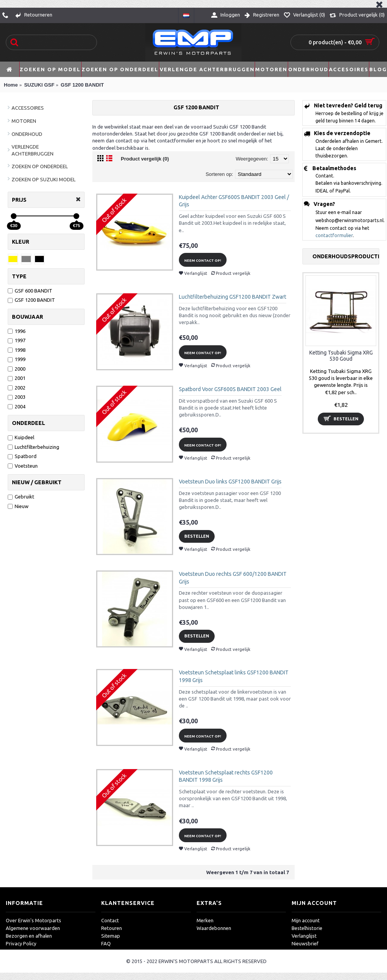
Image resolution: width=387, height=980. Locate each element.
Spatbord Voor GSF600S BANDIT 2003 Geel (230, 389)
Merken (205, 920)
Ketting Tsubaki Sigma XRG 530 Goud (341, 355)
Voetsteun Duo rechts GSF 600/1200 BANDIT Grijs (233, 578)
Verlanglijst (304, 936)
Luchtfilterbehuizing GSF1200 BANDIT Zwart (233, 297)
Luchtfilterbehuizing (33, 447)
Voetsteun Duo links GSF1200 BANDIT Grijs (230, 482)
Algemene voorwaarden (33, 928)
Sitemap (111, 936)
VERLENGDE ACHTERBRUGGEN (33, 150)
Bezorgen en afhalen (29, 936)
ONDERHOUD (27, 134)
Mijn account (306, 920)
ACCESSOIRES (28, 108)
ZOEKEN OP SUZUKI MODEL (43, 179)
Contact (110, 920)
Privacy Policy (21, 943)
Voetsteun (23, 466)
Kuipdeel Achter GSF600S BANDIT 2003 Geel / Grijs (234, 201)
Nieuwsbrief (305, 943)
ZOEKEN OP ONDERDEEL (40, 166)
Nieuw (18, 506)
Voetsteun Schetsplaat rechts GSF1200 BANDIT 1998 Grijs (226, 776)
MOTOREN (24, 121)
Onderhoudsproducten (346, 256)
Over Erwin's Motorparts (33, 920)
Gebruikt (21, 497)
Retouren (112, 928)
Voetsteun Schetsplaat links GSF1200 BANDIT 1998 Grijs (234, 676)
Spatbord (22, 456)
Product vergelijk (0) (145, 159)
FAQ (106, 943)
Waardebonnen (214, 928)
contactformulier (334, 235)
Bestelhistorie (307, 928)
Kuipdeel (21, 437)
